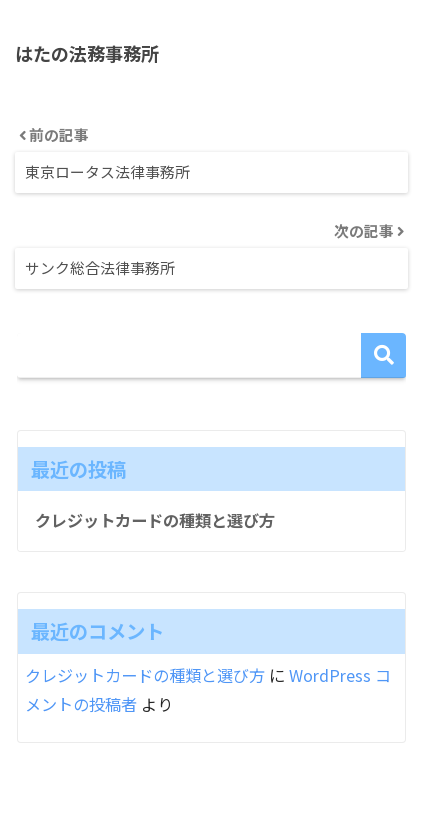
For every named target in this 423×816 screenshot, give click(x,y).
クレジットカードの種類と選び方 (155, 520)
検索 (383, 355)
